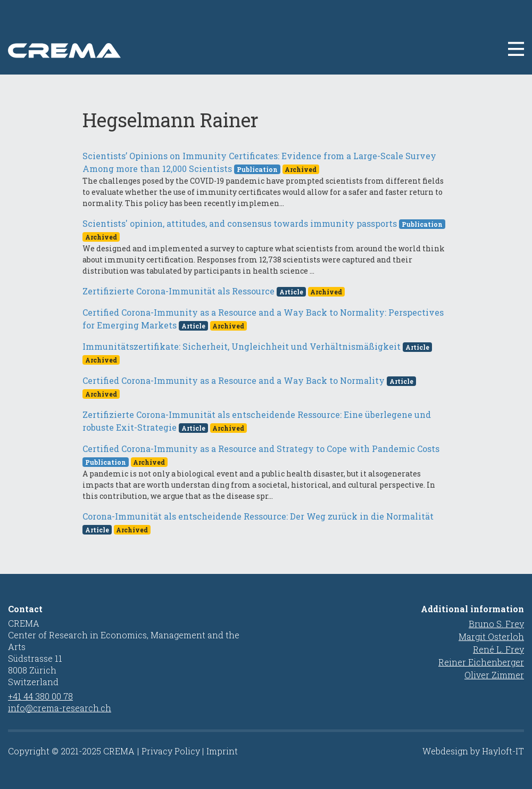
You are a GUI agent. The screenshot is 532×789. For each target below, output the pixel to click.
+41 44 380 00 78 (40, 696)
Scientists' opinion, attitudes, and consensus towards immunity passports (240, 223)
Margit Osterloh (491, 636)
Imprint (222, 751)
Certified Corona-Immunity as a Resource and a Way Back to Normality (234, 380)
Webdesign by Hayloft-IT (473, 751)
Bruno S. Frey (496, 624)
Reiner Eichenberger (481, 662)
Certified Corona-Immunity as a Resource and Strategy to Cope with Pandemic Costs (261, 449)
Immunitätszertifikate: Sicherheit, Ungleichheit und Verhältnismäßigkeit (242, 346)
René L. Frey (498, 649)
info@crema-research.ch (60, 708)
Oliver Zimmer (494, 675)
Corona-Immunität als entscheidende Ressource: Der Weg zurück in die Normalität (258, 516)
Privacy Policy (171, 751)
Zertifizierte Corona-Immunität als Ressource (178, 291)
